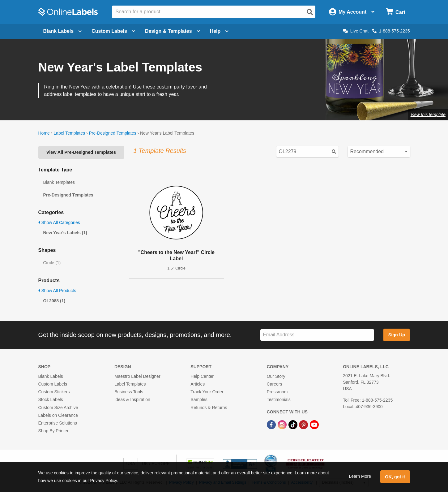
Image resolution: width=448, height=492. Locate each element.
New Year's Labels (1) (65, 233)
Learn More (360, 476)
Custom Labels (53, 384)
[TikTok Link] (294, 424)
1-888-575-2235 (391, 31)
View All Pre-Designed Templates (81, 152)
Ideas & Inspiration (132, 399)
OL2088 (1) (54, 301)
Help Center (202, 376)
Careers (275, 384)
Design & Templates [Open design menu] (173, 31)
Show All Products (57, 291)
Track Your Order (207, 392)
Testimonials (279, 399)
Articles (198, 384)
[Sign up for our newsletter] (317, 335)
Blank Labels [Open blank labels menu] (63, 31)
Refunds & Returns (209, 408)
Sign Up (397, 335)
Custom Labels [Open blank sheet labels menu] (113, 31)
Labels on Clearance (58, 415)
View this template (428, 114)
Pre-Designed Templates (112, 133)
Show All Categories (59, 222)
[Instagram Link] (283, 424)
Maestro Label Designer (137, 376)
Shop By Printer (53, 431)
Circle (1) (52, 263)
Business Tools (129, 392)
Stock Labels (51, 399)
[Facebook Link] (272, 424)
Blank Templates (59, 182)
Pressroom (277, 392)
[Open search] (310, 12)
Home (44, 133)
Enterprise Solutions (58, 423)
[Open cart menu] (396, 12)
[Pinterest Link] (304, 424)
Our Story (276, 376)
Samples (199, 399)
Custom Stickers (54, 392)
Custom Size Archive (58, 408)
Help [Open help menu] (219, 31)
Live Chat (356, 31)
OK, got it (395, 477)
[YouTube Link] (314, 424)
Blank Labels (51, 376)
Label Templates (69, 133)
